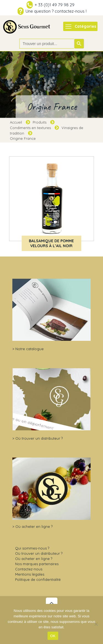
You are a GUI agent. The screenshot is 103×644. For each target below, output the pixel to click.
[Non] (96, 624)
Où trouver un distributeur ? (39, 438)
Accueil (16, 122)
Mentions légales (30, 574)
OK (53, 636)
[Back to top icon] (52, 603)
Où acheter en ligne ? (34, 526)
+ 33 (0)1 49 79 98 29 (55, 5)
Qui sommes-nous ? (32, 548)
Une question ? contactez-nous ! (56, 11)
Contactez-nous (29, 569)
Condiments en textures (30, 128)
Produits (40, 122)
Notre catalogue (30, 349)
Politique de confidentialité (38, 579)
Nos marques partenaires (37, 564)
